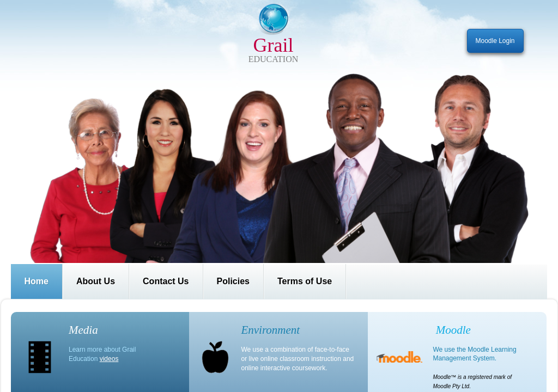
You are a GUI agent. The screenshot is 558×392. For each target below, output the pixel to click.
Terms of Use (305, 281)
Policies (233, 281)
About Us (96, 281)
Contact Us (166, 281)
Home (37, 281)
